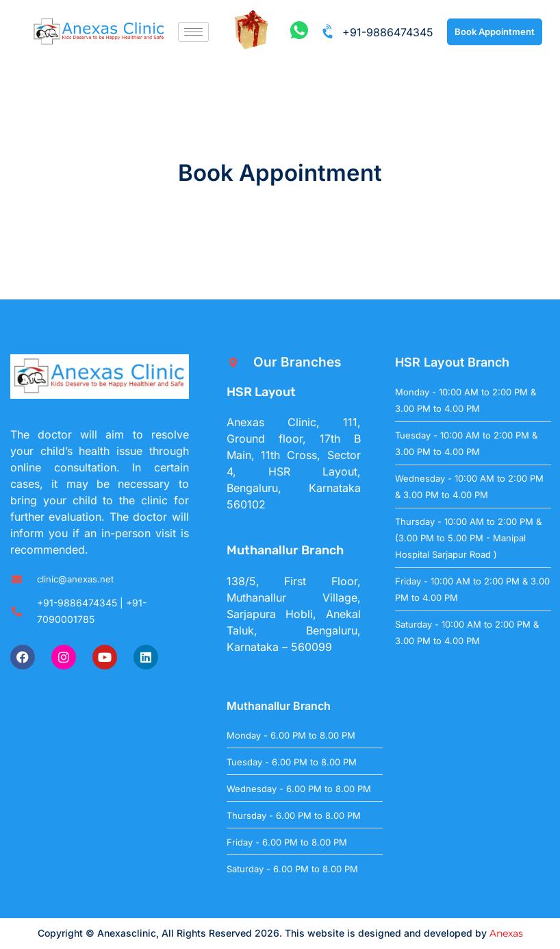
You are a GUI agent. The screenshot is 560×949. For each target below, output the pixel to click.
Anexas (506, 933)
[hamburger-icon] (193, 32)
